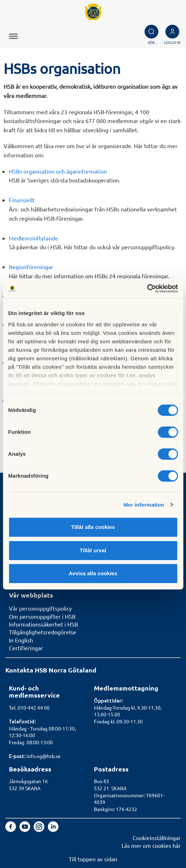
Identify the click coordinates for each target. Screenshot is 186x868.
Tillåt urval (93, 550)
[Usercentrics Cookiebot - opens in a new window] (147, 289)
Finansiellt (22, 200)
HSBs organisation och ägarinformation (58, 171)
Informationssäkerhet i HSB (43, 624)
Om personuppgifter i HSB (42, 616)
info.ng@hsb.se (44, 756)
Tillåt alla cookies (93, 527)
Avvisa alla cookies (93, 573)
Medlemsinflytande (33, 238)
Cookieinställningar (157, 838)
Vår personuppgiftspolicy (40, 608)
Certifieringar (26, 648)
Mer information (144, 505)
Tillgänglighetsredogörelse (43, 632)
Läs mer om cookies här (151, 845)
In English (21, 640)
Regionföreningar (31, 267)
